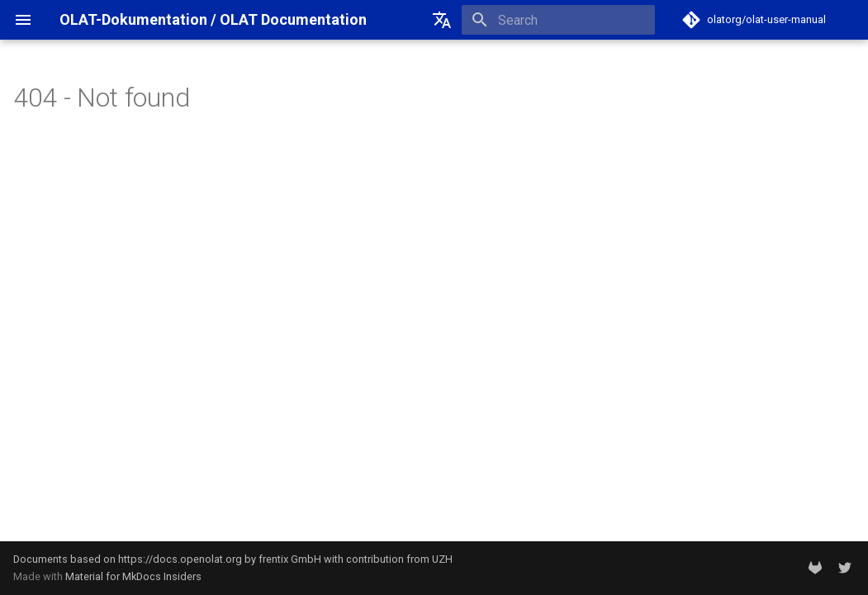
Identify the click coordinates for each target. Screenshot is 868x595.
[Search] (558, 20)
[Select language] (442, 20)
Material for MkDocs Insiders (133, 576)
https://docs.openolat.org (180, 559)
